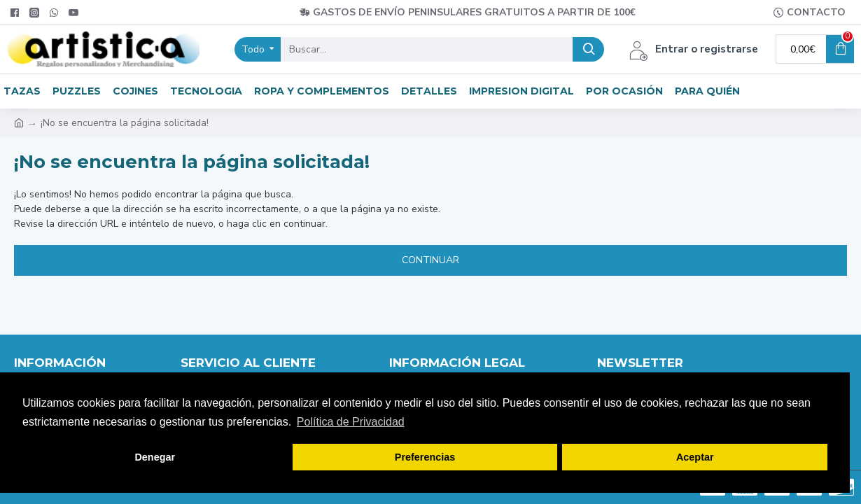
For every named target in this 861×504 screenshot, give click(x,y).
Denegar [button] (155, 457)
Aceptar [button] (695, 457)
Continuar (430, 260)
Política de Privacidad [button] (351, 422)
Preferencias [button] (425, 457)
